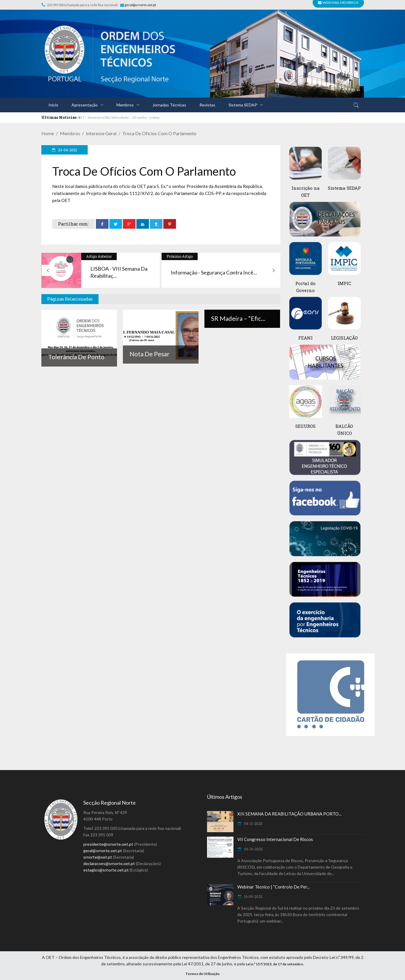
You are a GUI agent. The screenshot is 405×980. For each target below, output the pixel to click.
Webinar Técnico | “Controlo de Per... (273, 887)
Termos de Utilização (203, 974)
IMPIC (344, 283)
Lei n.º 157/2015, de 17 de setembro (274, 964)
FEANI (305, 338)
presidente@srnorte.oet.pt (108, 844)
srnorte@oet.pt (98, 857)
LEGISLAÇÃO (344, 338)
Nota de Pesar (150, 354)
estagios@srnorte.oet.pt (106, 870)
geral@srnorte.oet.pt (141, 5)
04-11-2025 (253, 823)
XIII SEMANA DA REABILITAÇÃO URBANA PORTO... (289, 814)
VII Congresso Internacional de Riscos (275, 839)
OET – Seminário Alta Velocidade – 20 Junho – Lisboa (118, 117)
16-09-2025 (253, 896)
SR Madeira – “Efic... (238, 318)
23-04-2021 (67, 150)
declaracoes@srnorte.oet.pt (109, 863)
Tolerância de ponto (76, 357)
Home (48, 133)
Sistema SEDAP (344, 188)
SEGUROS (305, 426)
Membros (70, 133)
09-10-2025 (253, 849)
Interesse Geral (101, 133)
